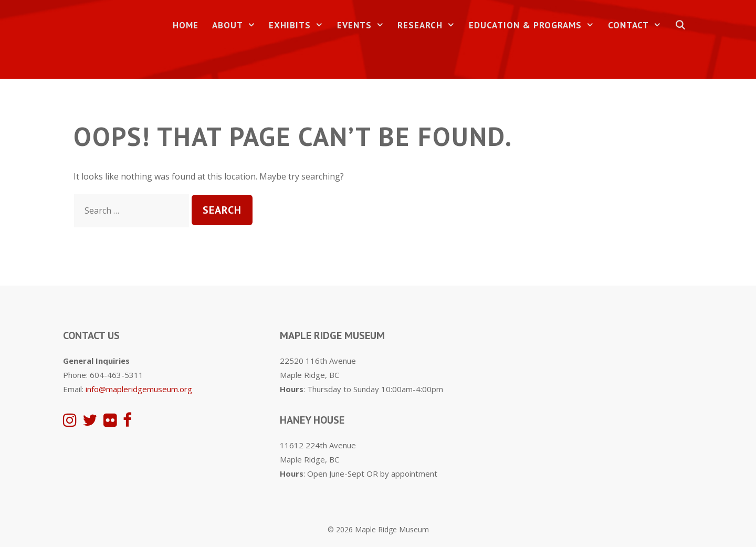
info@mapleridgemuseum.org (139, 389)
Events (364, 25)
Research (430, 25)
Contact (638, 25)
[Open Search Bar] (680, 25)
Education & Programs (535, 25)
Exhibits (300, 25)
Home (186, 25)
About (237, 25)
